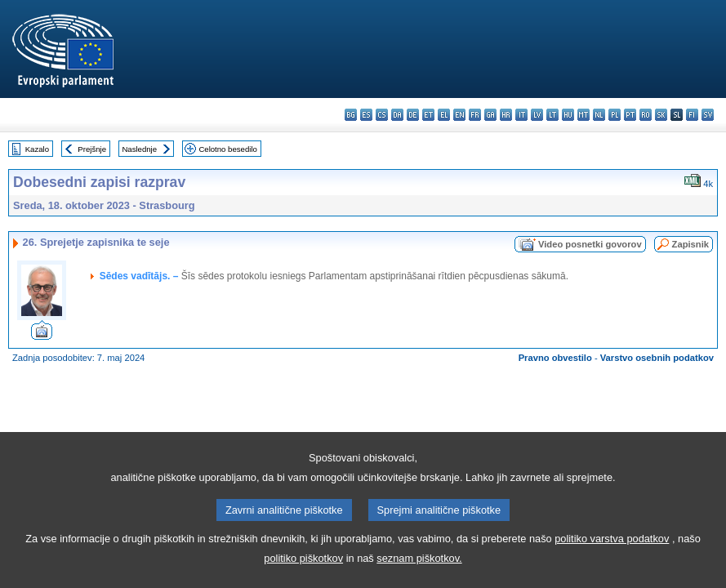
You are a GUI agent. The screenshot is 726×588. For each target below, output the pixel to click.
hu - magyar (568, 115)
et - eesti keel (428, 115)
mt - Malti (583, 115)
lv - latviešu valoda (537, 115)
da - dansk (397, 115)
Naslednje (139, 149)
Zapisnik (690, 244)
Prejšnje (92, 149)
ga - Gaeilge (490, 115)
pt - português (630, 115)
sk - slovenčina (661, 115)
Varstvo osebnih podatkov (657, 358)
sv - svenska (708, 115)
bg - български (351, 115)
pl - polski (615, 115)
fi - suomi (692, 115)
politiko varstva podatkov (612, 555)
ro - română (646, 115)
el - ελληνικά (444, 115)
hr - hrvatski (506, 115)
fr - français (475, 115)
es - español (366, 115)
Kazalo (37, 149)
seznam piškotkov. (419, 575)
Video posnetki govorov (590, 244)
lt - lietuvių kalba (552, 115)
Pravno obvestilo (555, 358)
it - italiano (521, 115)
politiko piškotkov (303, 575)
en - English (459, 115)
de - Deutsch (413, 115)
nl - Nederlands (599, 115)
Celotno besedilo (227, 149)
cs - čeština (382, 115)
